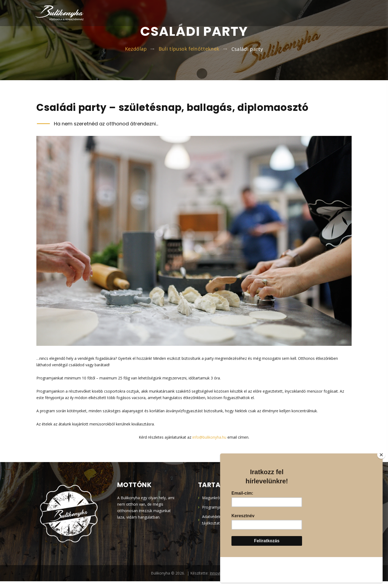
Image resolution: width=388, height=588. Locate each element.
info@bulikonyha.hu (209, 444)
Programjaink (214, 514)
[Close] (381, 480)
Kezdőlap (136, 52)
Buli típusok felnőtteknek (189, 52)
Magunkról (211, 504)
